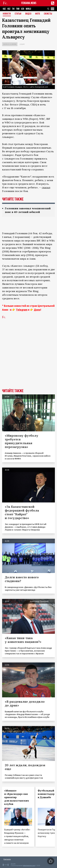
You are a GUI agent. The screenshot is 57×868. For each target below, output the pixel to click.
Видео (28, 14)
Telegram (22, 310)
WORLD (28, 9)
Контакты (7, 859)
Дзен (37, 310)
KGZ (9, 9)
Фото (38, 14)
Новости (7, 14)
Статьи (18, 14)
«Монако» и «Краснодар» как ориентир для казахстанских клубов (17, 797)
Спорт (22, 44)
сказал (46, 187)
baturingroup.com (29, 866)
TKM (18, 9)
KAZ (4, 9)
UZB (23, 9)
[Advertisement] (29, 358)
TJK (13, 9)
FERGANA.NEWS (29, 3)
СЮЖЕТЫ (48, 14)
